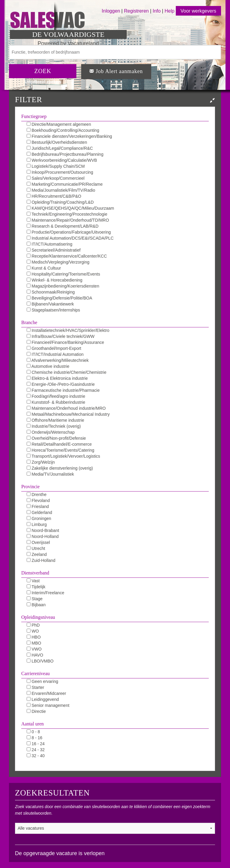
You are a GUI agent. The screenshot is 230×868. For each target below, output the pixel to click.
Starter (35, 687)
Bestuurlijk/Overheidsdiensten (57, 142)
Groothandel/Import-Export (54, 348)
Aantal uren (32, 724)
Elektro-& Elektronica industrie (57, 378)
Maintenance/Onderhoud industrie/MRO (66, 408)
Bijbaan (36, 605)
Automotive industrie (48, 366)
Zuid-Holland (41, 560)
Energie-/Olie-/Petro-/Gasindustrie (61, 384)
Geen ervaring (43, 681)
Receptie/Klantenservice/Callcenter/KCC (67, 256)
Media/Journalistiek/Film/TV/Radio (61, 190)
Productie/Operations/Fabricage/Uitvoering (69, 232)
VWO (34, 649)
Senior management (48, 705)
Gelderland (39, 512)
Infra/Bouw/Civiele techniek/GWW (61, 336)
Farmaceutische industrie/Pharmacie (63, 390)
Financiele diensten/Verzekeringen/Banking (69, 136)
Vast (33, 581)
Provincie (30, 487)
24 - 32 (36, 750)
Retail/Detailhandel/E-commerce (59, 444)
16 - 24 (36, 744)
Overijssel (38, 542)
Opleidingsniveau (38, 617)
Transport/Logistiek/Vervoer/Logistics (63, 456)
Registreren (137, 11)
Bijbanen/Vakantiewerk (50, 304)
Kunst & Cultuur (44, 268)
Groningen (39, 518)
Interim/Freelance (46, 593)
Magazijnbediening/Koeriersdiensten (63, 286)
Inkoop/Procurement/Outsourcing (60, 172)
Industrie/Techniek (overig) (54, 426)
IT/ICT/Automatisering (50, 244)
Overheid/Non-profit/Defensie (56, 438)
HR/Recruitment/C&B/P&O (54, 196)
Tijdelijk (36, 587)
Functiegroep (34, 116)
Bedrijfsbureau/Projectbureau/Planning (65, 154)
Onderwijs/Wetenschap (51, 432)
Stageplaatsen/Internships (53, 310)
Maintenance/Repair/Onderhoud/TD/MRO (68, 220)
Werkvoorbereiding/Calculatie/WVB (62, 160)
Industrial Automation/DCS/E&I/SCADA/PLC (70, 238)
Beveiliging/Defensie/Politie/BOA (59, 298)
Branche (29, 322)
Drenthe (37, 495)
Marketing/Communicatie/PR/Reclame (65, 184)
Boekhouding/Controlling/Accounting (63, 130)
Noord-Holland (43, 536)
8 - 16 (35, 738)
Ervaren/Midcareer (46, 693)
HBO (34, 637)
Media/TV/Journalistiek (50, 474)
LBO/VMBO (40, 661)
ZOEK (43, 71)
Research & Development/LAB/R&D (63, 226)
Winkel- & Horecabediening (55, 280)
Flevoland (38, 500)
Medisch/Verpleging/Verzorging (58, 262)
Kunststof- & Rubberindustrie (56, 402)
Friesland (38, 506)
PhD (33, 625)
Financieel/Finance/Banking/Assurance (65, 342)
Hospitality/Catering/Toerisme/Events (63, 274)
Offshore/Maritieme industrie (55, 420)
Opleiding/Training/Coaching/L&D (60, 202)
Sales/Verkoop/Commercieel (56, 178)
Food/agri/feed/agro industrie (56, 396)
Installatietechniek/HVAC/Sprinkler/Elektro (68, 330)
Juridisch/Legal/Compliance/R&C (60, 148)
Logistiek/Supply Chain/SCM (56, 166)
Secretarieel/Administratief (54, 250)
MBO (34, 643)
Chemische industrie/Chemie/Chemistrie (67, 372)
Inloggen (111, 11)
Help (169, 11)
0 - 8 (33, 732)
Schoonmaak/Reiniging (51, 292)
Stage (35, 599)
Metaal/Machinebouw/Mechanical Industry (68, 414)
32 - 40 (36, 756)
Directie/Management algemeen (59, 124)
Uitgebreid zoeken (43, 82)
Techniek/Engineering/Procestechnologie (67, 214)
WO (33, 631)
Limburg (37, 524)
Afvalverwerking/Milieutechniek (58, 360)
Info (157, 11)
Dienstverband (35, 573)
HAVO (35, 655)
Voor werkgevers (198, 11)
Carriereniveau (35, 673)
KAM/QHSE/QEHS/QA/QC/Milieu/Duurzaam (70, 208)
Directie (36, 711)
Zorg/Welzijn (41, 462)
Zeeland (37, 554)
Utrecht (36, 548)
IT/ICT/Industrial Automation (55, 354)
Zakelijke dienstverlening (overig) (60, 468)
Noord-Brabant (43, 530)
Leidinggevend (43, 699)
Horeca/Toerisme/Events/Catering (60, 450)
